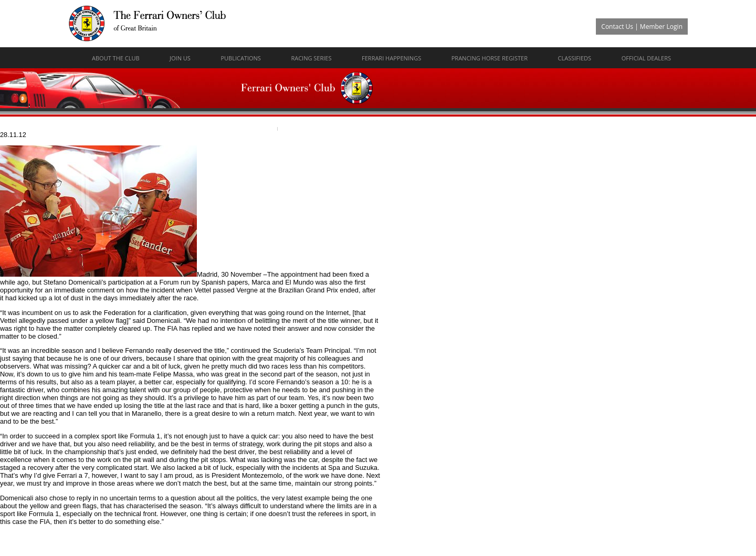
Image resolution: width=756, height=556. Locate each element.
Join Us (180, 58)
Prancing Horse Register (490, 58)
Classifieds (575, 58)
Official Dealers (646, 58)
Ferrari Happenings (391, 58)
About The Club (116, 58)
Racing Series (311, 58)
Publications (240, 58)
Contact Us (617, 27)
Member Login (661, 27)
